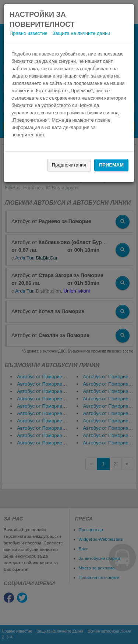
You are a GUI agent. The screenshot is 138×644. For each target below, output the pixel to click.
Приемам (111, 165)
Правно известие (29, 33)
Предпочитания (69, 165)
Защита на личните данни (82, 33)
